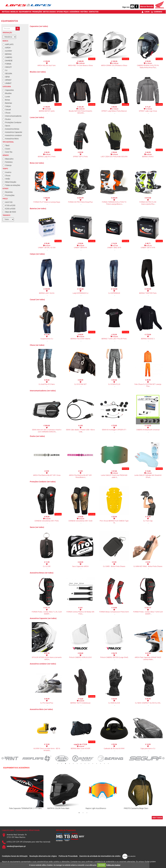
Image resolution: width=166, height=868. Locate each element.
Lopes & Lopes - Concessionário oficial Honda (21, 830)
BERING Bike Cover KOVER (80, 748)
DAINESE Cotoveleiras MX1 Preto (47, 521)
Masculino (8, 159)
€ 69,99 (149, 154)
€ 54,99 (115, 154)
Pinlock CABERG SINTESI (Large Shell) (114, 657)
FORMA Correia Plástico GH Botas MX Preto (80, 613)
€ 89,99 (82, 746)
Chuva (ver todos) (37, 345)
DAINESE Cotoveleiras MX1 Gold (80, 521)
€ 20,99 (82, 701)
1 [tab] (58, 764)
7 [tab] (81, 764)
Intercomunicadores (12, 116)
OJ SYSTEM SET (80, 384)
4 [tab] (69, 764)
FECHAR (102, 865)
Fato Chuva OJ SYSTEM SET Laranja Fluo (148, 385)
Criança (7, 165)
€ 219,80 (48, 109)
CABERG (7, 57)
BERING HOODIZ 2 (148, 339)
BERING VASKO (148, 157)
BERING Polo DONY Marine (80, 339)
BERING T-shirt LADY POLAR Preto (114, 339)
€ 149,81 (149, 63)
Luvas (6, 97)
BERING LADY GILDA (47, 293)
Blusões (7, 93)
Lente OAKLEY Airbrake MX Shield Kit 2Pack (148, 476)
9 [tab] (89, 764)
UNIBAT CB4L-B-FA (114, 248)
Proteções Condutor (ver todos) (43, 482)
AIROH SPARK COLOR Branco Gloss (114, 65)
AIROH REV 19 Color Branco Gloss (80, 65)
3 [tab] (65, 764)
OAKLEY (7, 67)
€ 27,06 (115, 246)
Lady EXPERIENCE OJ (80, 293)
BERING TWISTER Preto (148, 293)
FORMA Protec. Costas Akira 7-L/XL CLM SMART (47, 613)
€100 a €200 (9, 205)
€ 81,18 (149, 246)
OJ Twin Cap (148, 521)
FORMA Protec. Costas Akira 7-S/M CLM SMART (148, 613)
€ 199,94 (115, 63)
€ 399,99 (81, 63)
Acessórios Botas (11, 129)
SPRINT (7, 80)
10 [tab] (93, 764)
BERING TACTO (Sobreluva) (80, 703)
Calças (7, 106)
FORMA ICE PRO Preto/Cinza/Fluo (80, 202)
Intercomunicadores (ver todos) (43, 391)
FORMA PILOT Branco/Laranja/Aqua (47, 202)
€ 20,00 (149, 473)
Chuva (6, 113)
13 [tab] (104, 764)
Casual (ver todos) (37, 300)
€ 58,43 (82, 246)
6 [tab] (77, 764)
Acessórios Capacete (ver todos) (43, 618)
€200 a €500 (9, 209)
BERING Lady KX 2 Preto (47, 157)
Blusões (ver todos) (38, 72)
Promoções (8, 195)
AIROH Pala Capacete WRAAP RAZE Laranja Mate (148, 658)
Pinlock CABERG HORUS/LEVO (80, 657)
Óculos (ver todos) (37, 436)
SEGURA (7, 74)
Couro (6, 149)
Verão (6, 179)
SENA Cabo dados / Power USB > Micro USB (80, 431)
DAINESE (8, 61)
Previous (3, 758)
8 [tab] (85, 764)
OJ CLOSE (47, 566)
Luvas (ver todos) (37, 117)
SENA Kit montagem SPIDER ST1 (114, 430)
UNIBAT (7, 83)
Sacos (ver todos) (37, 527)
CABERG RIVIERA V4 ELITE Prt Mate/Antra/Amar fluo (148, 66)
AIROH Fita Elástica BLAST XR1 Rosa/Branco (80, 476)
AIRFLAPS (8, 44)
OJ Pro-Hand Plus (47, 703)
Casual (7, 110)
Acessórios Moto (11, 139)
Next (163, 758)
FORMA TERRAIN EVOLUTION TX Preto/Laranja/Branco (114, 203)
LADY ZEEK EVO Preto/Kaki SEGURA (114, 157)
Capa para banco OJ (148, 748)
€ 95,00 (115, 473)
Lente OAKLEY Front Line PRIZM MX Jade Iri (114, 476)
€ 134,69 (115, 109)
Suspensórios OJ (47, 339)
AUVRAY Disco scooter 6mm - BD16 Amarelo (47, 750)
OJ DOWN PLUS (114, 384)
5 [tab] (73, 764)
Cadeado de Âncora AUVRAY (114, 748)
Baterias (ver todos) (38, 209)
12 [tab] (101, 764)
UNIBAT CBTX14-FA (148, 248)
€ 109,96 (149, 109)
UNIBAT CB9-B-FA (80, 248)
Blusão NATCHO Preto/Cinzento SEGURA (80, 112)
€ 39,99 (115, 337)
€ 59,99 (48, 154)
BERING (7, 54)
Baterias (7, 103)
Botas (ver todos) (37, 163)
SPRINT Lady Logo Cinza (148, 111)
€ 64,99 (82, 337)
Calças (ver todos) (37, 254)
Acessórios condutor (12, 135)
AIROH (7, 48)
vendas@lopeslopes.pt (16, 846)
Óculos (7, 119)
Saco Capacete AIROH (80, 566)
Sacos (6, 126)
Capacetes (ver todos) (39, 26)
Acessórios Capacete (12, 132)
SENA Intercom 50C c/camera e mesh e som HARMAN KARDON (47, 431)
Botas (6, 100)
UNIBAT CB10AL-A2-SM (47, 248)
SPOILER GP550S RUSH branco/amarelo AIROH (47, 658)
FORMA (7, 64)
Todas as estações (11, 185)
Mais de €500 (9, 212)
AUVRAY (7, 51)
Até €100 (8, 202)
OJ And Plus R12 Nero (47, 384)
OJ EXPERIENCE (114, 293)
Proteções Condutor (12, 122)
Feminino (8, 162)
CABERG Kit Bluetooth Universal (148, 430)
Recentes (8, 192)
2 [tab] (62, 764)
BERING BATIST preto (47, 111)
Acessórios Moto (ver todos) (41, 709)
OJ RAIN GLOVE (114, 703)
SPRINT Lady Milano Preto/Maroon (114, 111)
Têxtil (6, 145)
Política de (113, 865)
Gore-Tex (7, 152)
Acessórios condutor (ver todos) (43, 664)
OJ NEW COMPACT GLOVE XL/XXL (148, 703)
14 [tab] (108, 764)
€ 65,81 (48, 246)
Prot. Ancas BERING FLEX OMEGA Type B (114, 522)
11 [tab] (97, 764)
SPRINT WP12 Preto (80, 157)
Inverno (7, 172)
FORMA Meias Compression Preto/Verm (114, 612)
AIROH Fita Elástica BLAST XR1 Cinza (47, 475)
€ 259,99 (81, 109)
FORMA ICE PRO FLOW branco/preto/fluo (148, 203)
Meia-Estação (9, 182)
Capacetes (8, 90)
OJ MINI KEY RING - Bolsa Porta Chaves (148, 566)
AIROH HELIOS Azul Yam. (47, 65)
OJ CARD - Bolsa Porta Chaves (114, 566)
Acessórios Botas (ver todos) (42, 573)
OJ (5, 70)
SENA (6, 77)
